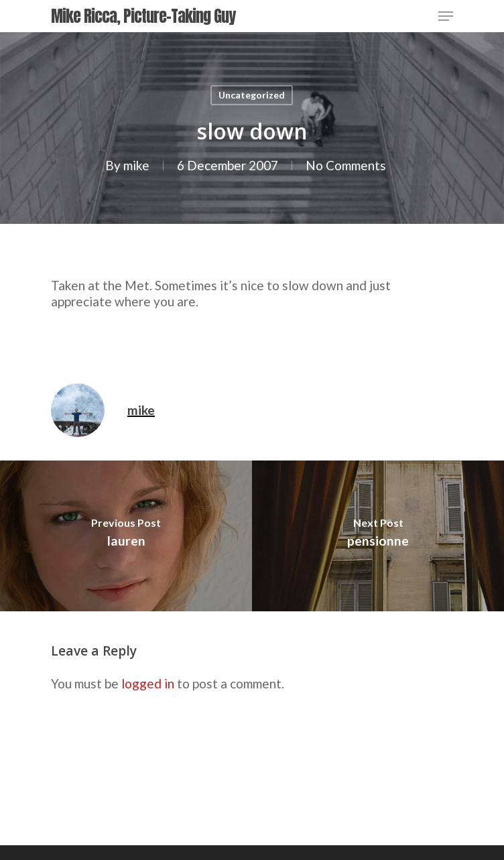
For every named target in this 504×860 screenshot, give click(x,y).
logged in (148, 683)
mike (136, 165)
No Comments (346, 165)
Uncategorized (252, 95)
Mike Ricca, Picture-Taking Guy (143, 16)
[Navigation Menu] (446, 16)
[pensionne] (378, 536)
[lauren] (126, 536)
